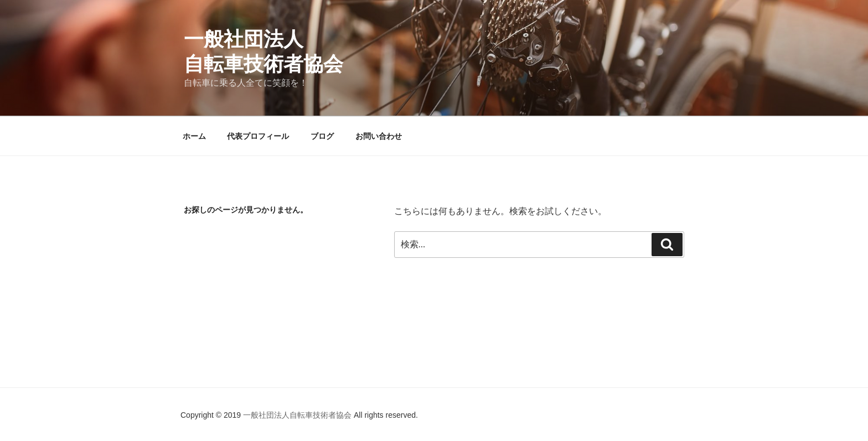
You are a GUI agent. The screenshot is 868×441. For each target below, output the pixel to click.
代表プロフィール (258, 136)
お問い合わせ (379, 136)
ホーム (194, 136)
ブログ (322, 136)
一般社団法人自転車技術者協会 (298, 415)
